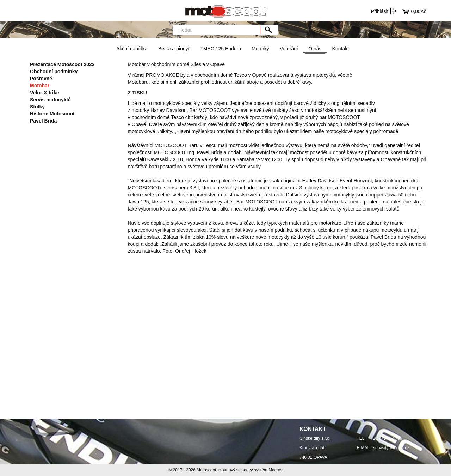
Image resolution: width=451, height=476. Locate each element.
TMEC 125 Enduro (221, 49)
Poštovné (41, 79)
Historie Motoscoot (52, 114)
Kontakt (341, 49)
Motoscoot (206, 470)
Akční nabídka (132, 49)
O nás (315, 49)
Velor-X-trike (44, 93)
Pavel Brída (43, 121)
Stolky (37, 107)
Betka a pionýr (174, 49)
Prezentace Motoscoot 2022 (62, 64)
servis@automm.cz (391, 448)
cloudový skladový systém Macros (250, 470)
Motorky (260, 49)
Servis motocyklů (50, 100)
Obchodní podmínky (54, 71)
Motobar (40, 86)
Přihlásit (380, 11)
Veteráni (289, 49)
